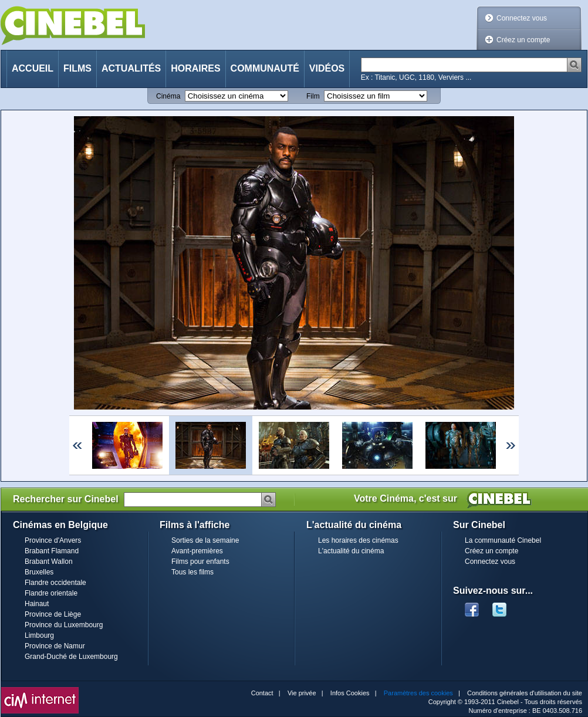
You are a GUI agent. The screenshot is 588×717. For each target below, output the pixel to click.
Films (77, 68)
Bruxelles (39, 572)
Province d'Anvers (53, 540)
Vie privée (302, 693)
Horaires (195, 68)
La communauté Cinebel (503, 540)
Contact (262, 693)
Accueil (33, 68)
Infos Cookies (350, 693)
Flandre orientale (51, 593)
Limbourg (39, 635)
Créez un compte (523, 40)
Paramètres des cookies (418, 693)
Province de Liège (53, 614)
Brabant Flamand (52, 551)
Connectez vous (522, 18)
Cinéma (168, 96)
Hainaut (37, 604)
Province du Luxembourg (64, 625)
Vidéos (327, 68)
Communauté (265, 68)
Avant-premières (197, 551)
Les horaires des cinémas (358, 540)
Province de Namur (55, 646)
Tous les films (192, 572)
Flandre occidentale (55, 583)
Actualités (131, 68)
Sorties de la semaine (205, 540)
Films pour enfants (200, 562)
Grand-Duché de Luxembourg (71, 657)
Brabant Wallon (49, 562)
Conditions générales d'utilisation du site (525, 693)
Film (313, 96)
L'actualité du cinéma (351, 551)
